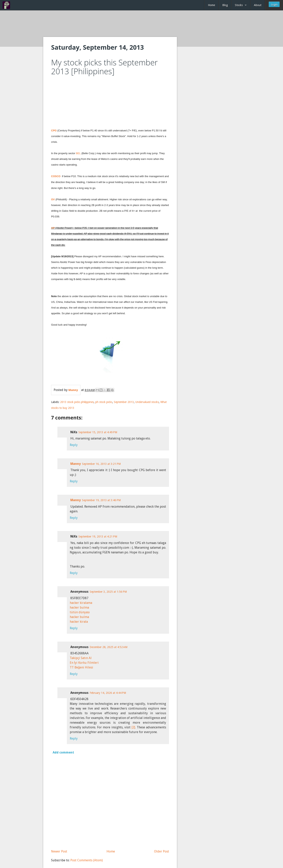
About (258, 5)
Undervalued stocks (147, 402)
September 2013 (124, 402)
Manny (76, 464)
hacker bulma (79, 608)
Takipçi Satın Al (81, 658)
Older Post (162, 851)
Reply (74, 445)
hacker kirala (79, 622)
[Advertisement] (141, 24)
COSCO (56, 176)
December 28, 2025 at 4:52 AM (108, 647)
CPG (54, 130)
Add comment (63, 752)
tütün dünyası (80, 612)
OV (53, 199)
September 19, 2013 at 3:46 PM (101, 500)
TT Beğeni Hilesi (81, 667)
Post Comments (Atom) (87, 860)
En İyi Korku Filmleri (84, 663)
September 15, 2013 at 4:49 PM (98, 432)
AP (53, 228)
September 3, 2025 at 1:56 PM (108, 592)
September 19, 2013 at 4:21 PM (98, 537)
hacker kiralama (81, 603)
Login (274, 5)
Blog (225, 5)
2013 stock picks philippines (77, 402)
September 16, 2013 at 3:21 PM (101, 464)
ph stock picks (104, 402)
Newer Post (59, 851)
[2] (133, 727)
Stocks (239, 5)
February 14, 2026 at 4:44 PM (108, 693)
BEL (78, 153)
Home (211, 5)
